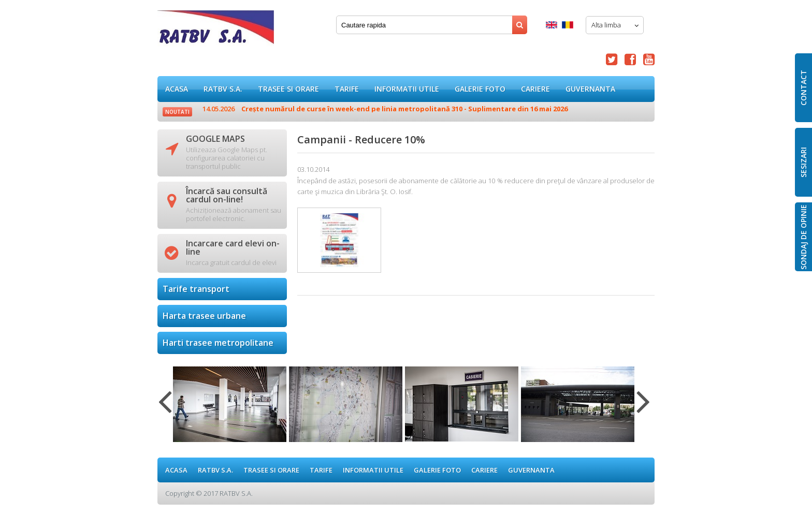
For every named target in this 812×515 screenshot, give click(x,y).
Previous (165, 408)
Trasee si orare (288, 89)
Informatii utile (407, 89)
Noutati (177, 112)
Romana (568, 25)
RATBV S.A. (223, 89)
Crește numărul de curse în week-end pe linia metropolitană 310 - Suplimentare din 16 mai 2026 (385, 109)
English (552, 25)
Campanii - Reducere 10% (216, 31)
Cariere (535, 89)
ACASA (177, 89)
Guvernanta (590, 89)
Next (643, 408)
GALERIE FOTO (480, 89)
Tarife (347, 89)
